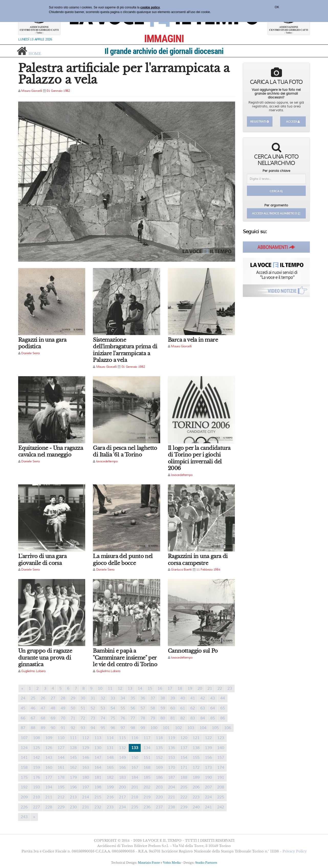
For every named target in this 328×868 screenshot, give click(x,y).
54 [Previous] (113, 708)
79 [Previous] (153, 718)
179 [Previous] (73, 777)
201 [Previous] (135, 787)
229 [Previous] (61, 807)
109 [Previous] (49, 738)
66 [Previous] (23, 718)
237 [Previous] (159, 807)
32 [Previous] (103, 698)
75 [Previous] (113, 718)
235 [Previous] (135, 807)
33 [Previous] (113, 698)
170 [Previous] (172, 767)
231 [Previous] (86, 807)
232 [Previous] (98, 807)
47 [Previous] (43, 708)
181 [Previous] (98, 777)
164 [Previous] (98, 767)
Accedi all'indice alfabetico (276, 213)
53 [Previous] (103, 708)
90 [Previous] (53, 728)
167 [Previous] (135, 767)
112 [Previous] (86, 738)
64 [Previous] (213, 708)
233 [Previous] (110, 807)
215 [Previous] (98, 797)
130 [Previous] (98, 748)
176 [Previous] (36, 777)
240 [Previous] (196, 807)
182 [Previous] (110, 777)
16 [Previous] (160, 688)
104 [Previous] (203, 728)
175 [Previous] (24, 777)
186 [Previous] (159, 777)
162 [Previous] (73, 767)
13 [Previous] (130, 688)
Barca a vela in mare (193, 340)
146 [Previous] (86, 758)
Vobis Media (172, 863)
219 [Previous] (147, 797)
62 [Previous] (193, 708)
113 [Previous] (98, 738)
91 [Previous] (63, 728)
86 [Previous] (223, 718)
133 (136, 748)
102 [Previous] (178, 728)
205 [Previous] (184, 787)
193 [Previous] (36, 787)
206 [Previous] (196, 787)
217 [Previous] (122, 797)
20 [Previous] (200, 688)
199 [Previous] (110, 787)
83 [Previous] (193, 718)
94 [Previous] (93, 728)
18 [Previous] (180, 688)
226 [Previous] (24, 807)
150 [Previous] (135, 758)
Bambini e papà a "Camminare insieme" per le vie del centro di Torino (125, 658)
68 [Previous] (43, 718)
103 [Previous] (191, 728)
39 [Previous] (173, 698)
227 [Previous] (36, 807)
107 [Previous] (24, 738)
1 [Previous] (30, 688)
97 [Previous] (123, 728)
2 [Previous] (37, 688)
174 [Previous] (221, 767)
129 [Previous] (86, 748)
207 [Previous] (208, 787)
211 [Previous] (49, 797)
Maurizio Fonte (149, 863)
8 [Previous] (84, 688)
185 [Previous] (147, 777)
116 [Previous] (135, 738)
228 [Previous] (49, 807)
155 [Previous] (196, 758)
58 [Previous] (153, 708)
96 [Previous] (113, 728)
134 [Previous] (147, 748)
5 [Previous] (61, 688)
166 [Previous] (122, 767)
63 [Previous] (203, 708)
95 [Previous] (103, 728)
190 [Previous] (208, 777)
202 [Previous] (147, 787)
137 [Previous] (184, 748)
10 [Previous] (100, 688)
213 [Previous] (73, 797)
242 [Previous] (221, 807)
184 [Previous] (135, 777)
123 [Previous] (221, 738)
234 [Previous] (122, 807)
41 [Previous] (193, 698)
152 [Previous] (159, 758)
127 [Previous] (61, 748)
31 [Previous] (93, 698)
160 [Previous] (49, 767)
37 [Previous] (153, 698)
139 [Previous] (208, 748)
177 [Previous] (49, 777)
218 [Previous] (135, 797)
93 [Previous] (83, 728)
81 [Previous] (173, 718)
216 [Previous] (110, 797)
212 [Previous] (61, 797)
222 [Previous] (184, 797)
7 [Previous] (76, 688)
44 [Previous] (223, 698)
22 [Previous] (220, 688)
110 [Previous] (61, 738)
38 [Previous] (163, 698)
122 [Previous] (208, 738)
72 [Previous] (83, 718)
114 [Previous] (110, 738)
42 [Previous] (203, 698)
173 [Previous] (208, 767)
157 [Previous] (221, 758)
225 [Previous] (221, 797)
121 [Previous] (196, 738)
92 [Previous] (73, 728)
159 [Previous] (36, 767)
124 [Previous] (24, 748)
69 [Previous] (53, 718)
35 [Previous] (133, 698)
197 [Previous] (86, 787)
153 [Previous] (172, 758)
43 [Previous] (213, 698)
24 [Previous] (23, 698)
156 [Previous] (208, 758)
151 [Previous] (147, 758)
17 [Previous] (170, 688)
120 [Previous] (184, 738)
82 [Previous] (183, 718)
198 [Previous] (98, 787)
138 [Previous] (196, 748)
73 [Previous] (93, 718)
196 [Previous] (73, 787)
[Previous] (22, 689)
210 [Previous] (36, 797)
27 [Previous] (53, 698)
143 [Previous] (49, 758)
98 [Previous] (133, 728)
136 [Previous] (172, 748)
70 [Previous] (63, 718)
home (35, 53)
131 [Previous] (110, 748)
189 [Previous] (196, 777)
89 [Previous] (43, 728)
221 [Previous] (172, 797)
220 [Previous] (159, 797)
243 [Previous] (24, 817)
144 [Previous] (61, 758)
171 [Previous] (184, 767)
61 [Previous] (183, 708)
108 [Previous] (36, 738)
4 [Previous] (53, 688)
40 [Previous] (183, 698)
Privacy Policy (294, 851)
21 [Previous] (210, 688)
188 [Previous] (184, 777)
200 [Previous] (122, 787)
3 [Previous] (45, 688)
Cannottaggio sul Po (193, 651)
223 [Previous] (196, 797)
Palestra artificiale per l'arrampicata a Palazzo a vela (124, 74)
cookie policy (150, 7)
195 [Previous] (61, 787)
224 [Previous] (208, 797)
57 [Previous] (143, 708)
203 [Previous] (159, 787)
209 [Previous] (24, 797)
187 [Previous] (172, 777)
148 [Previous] (110, 758)
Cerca (276, 191)
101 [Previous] (166, 728)
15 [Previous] (150, 688)
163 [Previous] (86, 767)
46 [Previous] (33, 708)
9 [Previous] (91, 688)
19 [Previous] (190, 688)
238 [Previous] (172, 807)
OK (277, 7)
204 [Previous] (172, 787)
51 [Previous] (83, 708)
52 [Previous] (93, 708)
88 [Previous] (33, 728)
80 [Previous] (163, 718)
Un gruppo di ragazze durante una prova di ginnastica (45, 658)
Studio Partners (206, 863)
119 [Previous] (172, 738)
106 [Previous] (228, 728)
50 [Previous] (73, 708)
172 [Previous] (196, 767)
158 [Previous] (24, 767)
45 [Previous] (23, 708)
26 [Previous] (43, 698)
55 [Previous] (123, 708)
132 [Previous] (122, 748)
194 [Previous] (49, 787)
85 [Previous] (213, 718)
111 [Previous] (73, 738)
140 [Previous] (221, 748)
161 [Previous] (61, 767)
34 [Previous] (123, 698)
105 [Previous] (215, 728)
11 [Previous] (110, 688)
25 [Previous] (33, 698)
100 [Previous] (154, 728)
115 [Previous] (122, 738)
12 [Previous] (120, 688)
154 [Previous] (184, 758)
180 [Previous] (86, 777)
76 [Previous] (123, 718)
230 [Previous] (73, 807)
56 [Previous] (133, 708)
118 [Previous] (159, 738)
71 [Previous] (73, 718)
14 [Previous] (140, 688)
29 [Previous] (73, 698)
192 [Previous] (24, 787)
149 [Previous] (122, 758)
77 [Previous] (133, 718)
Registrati (260, 121)
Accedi (293, 121)
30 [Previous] (83, 698)
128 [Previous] (73, 748)
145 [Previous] (73, 758)
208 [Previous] (221, 787)
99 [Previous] (143, 728)
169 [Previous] (159, 767)
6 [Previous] (68, 688)
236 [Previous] (147, 807)
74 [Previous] (103, 718)
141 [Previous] (24, 758)
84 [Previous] (203, 718)
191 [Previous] (221, 777)
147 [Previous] (98, 758)
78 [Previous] (143, 718)
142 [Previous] (36, 758)
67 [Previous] (33, 718)
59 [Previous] (163, 708)
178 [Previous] (61, 777)
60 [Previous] (173, 708)
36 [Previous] (143, 698)
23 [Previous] (230, 688)
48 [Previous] (53, 708)
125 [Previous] (36, 748)
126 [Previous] (49, 748)
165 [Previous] (110, 767)
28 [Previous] (63, 698)
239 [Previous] (184, 807)
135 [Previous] (159, 748)
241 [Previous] (208, 807)
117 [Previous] (147, 738)
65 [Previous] (223, 708)
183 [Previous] (122, 777)
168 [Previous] (147, 767)
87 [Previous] (23, 728)
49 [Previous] (63, 708)
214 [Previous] (86, 797)
